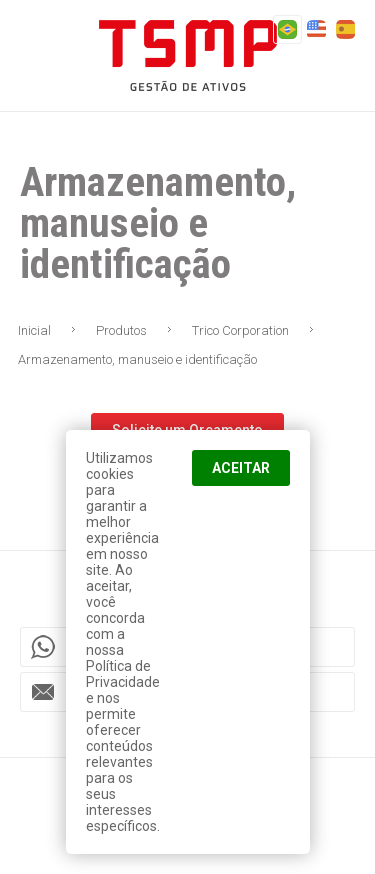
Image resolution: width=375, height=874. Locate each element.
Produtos (121, 330)
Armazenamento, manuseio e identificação (137, 359)
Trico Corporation (240, 330)
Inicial (34, 330)
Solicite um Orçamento (187, 430)
